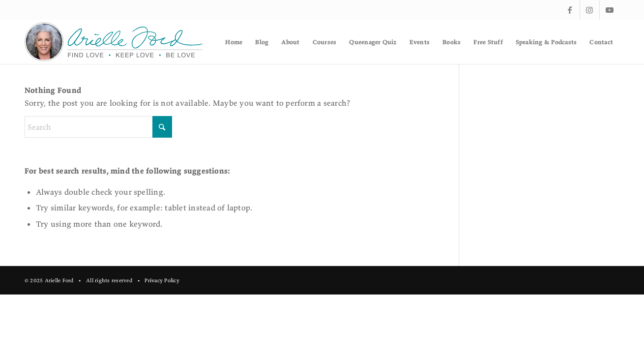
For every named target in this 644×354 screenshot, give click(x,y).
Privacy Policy (162, 280)
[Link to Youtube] (610, 10)
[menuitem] (234, 42)
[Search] (98, 127)
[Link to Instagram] (590, 10)
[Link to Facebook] (570, 10)
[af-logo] (114, 42)
